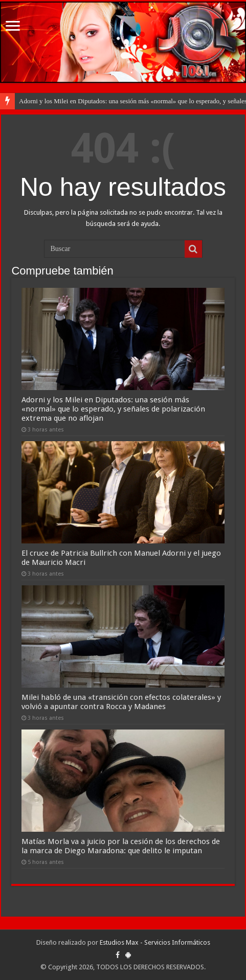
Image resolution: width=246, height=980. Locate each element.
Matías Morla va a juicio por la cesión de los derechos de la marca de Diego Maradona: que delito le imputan (121, 846)
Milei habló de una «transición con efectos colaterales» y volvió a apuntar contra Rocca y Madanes (121, 702)
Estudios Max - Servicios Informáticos (155, 942)
